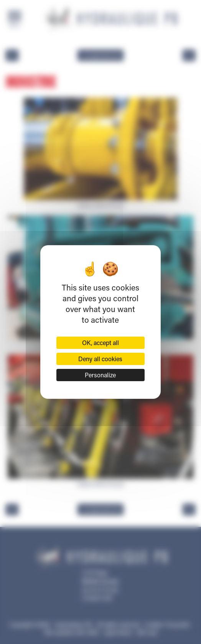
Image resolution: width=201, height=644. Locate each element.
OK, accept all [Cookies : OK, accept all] (100, 343)
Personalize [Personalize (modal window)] (100, 375)
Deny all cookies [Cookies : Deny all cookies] (100, 359)
